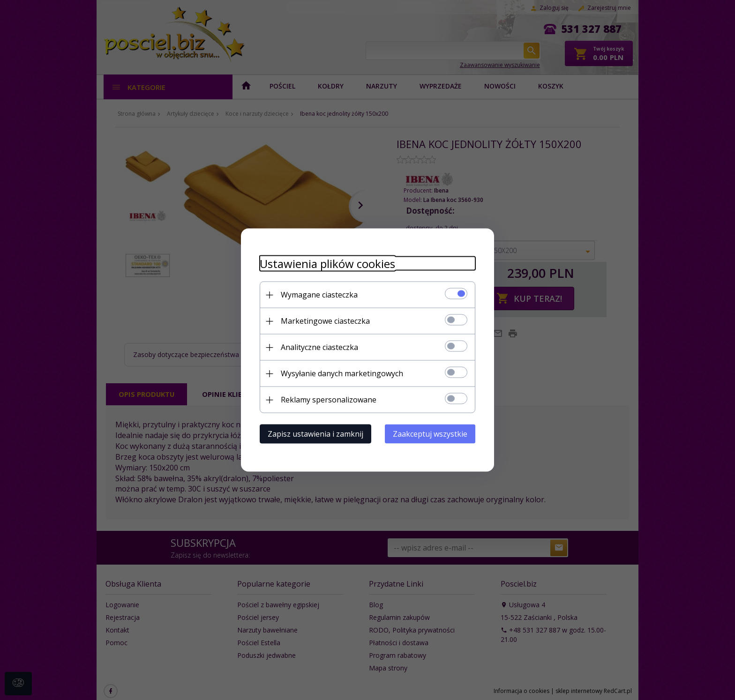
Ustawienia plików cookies (327, 264)
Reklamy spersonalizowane (329, 400)
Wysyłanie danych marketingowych (342, 373)
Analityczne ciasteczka (319, 347)
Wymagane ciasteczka (319, 295)
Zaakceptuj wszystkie (430, 434)
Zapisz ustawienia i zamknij (315, 434)
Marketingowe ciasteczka (325, 321)
